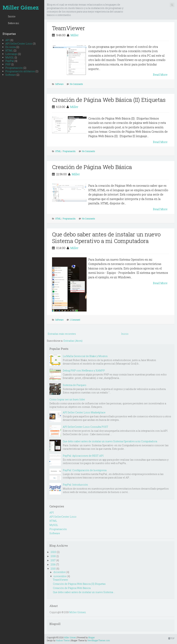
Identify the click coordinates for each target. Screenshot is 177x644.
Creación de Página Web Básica (92, 167)
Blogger (92, 637)
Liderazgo (11, 54)
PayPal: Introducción (75, 485)
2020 (53, 552)
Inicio (12, 16)
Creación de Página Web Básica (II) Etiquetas (109, 100)
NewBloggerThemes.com (99, 640)
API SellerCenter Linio (19, 44)
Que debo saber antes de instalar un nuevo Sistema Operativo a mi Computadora (106, 237)
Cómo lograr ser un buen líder (67, 399)
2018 (53, 556)
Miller (75, 35)
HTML (9, 50)
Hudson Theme (63, 640)
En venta (11, 47)
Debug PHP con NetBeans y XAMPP (84, 370)
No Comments (76, 84)
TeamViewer (69, 28)
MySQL (10, 57)
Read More (160, 75)
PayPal (10, 61)
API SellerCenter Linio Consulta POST (85, 427)
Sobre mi (14, 23)
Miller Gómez (21, 7)
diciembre (60, 572)
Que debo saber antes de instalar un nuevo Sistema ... (84, 592)
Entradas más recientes (62, 334)
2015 (53, 569)
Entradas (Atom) (73, 341)
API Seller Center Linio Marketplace (84, 412)
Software (11, 75)
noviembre (60, 576)
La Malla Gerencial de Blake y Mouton (85, 356)
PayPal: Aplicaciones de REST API (83, 456)
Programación (14, 68)
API (8, 40)
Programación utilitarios (20, 71)
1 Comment (75, 320)
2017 (53, 560)
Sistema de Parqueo (74, 385)
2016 (53, 564)
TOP (171, 638)
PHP (8, 64)
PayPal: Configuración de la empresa (85, 470)
